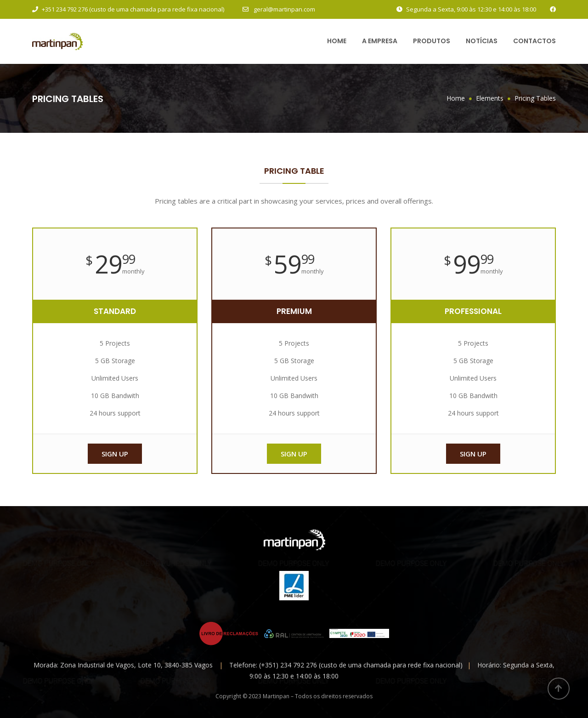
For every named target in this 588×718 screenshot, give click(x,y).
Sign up (115, 454)
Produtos (432, 41)
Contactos (534, 41)
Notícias (482, 41)
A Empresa (380, 41)
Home (337, 41)
